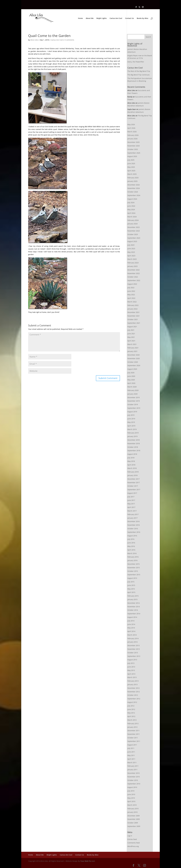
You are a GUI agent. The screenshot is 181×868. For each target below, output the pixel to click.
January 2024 (132, 224)
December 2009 (133, 816)
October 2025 (133, 149)
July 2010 (131, 791)
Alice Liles (34, 40)
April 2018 (131, 465)
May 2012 (131, 713)
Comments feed (134, 843)
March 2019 (132, 429)
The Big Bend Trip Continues (139, 75)
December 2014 (133, 603)
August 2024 (132, 199)
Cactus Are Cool (116, 18)
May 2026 (131, 124)
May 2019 (131, 422)
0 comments (69, 40)
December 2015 (133, 564)
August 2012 (132, 702)
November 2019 (134, 401)
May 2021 (131, 337)
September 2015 (134, 575)
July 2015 (131, 582)
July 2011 (131, 748)
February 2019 (133, 433)
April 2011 (131, 759)
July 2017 (131, 497)
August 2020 (132, 369)
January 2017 (132, 518)
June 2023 (131, 249)
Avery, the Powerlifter (136, 62)
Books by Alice (143, 18)
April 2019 (131, 426)
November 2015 (134, 568)
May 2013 (131, 670)
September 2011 (134, 741)
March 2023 (132, 259)
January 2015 (132, 599)
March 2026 (132, 132)
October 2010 (133, 780)
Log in (130, 836)
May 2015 (131, 589)
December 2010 (133, 773)
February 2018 (133, 472)
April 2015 (131, 592)
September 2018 (134, 451)
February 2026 (133, 135)
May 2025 (131, 167)
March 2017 (132, 511)
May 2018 (131, 461)
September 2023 (134, 238)
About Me (90, 18)
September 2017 (134, 490)
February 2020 (133, 390)
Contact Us (129, 18)
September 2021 (134, 323)
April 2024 (131, 213)
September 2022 (134, 280)
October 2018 (133, 447)
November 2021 (134, 316)
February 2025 (133, 178)
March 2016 (132, 553)
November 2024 (134, 188)
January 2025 (132, 181)
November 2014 (134, 607)
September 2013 (134, 656)
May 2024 (131, 210)
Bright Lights (102, 18)
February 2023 (133, 263)
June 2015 (131, 585)
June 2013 (131, 667)
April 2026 (131, 128)
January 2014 (132, 642)
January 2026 (132, 139)
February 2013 (133, 681)
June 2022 (131, 291)
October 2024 (133, 192)
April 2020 (131, 383)
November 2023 (134, 231)
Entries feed (132, 839)
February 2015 (133, 596)
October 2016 (133, 529)
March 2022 (132, 302)
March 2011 (132, 763)
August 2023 (132, 241)
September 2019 (134, 408)
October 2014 (133, 610)
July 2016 (131, 539)
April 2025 (131, 171)
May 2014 (131, 628)
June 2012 (131, 709)
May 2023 (131, 252)
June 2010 (131, 794)
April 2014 (131, 631)
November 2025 (134, 146)
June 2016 (131, 543)
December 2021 (133, 312)
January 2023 (132, 266)
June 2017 (131, 500)
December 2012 (133, 688)
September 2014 (134, 614)
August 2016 (132, 536)
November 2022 (134, 273)
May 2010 (131, 798)
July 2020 (131, 373)
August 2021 (132, 327)
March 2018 (132, 468)
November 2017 (134, 483)
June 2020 (131, 376)
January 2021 (132, 351)
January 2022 (132, 309)
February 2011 (133, 766)
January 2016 (132, 560)
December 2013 (133, 645)
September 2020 (134, 365)
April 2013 (131, 674)
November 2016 (134, 525)
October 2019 (133, 404)
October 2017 (133, 486)
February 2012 (133, 724)
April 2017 (131, 507)
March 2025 (132, 174)
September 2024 (134, 195)
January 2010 (132, 812)
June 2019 (131, 419)
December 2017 (133, 479)
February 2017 (133, 514)
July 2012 (131, 706)
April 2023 (131, 256)
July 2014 (131, 621)
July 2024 (131, 202)
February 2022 (133, 305)
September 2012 (134, 699)
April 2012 (131, 716)
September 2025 (134, 153)
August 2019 (132, 412)
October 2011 (133, 738)
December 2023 (133, 227)
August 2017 (132, 493)
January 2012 (132, 727)
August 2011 (132, 745)
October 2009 (133, 823)
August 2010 (132, 787)
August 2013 (132, 660)
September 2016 (134, 532)
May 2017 (131, 504)
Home (80, 18)
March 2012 (132, 720)
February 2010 (133, 809)
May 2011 (131, 755)
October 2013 (133, 653)
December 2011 (133, 731)
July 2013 (131, 663)
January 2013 (132, 684)
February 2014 (133, 638)
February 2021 (133, 348)
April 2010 (131, 801)
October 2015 (133, 571)
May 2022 (131, 295)
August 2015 (132, 578)
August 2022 (132, 284)
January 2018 (132, 475)
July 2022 (131, 288)
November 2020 (134, 358)
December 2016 (133, 521)
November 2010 (134, 777)
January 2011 (132, 770)
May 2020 (131, 380)
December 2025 (133, 142)
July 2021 (131, 330)
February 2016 (133, 557)
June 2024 (131, 206)
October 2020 (133, 362)
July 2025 (131, 160)
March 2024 (132, 217)
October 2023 (133, 234)
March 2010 (132, 805)
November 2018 (134, 443)
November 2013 (134, 649)
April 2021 (131, 341)
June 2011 (131, 752)
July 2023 (131, 245)
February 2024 (133, 220)
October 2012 (133, 695)
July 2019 (131, 415)
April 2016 (131, 550)
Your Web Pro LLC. (88, 861)
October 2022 (133, 277)
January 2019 (132, 436)
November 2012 (134, 692)
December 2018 (133, 440)
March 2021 (132, 344)
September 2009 (134, 826)
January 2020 (132, 394)
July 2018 (131, 458)
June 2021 (131, 334)
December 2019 (133, 397)
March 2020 (132, 387)
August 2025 (132, 156)
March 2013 (132, 677)
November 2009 (134, 819)
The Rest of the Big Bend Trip (139, 71)
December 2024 (133, 185)
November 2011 (134, 734)
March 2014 (132, 635)
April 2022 (131, 298)
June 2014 (131, 624)
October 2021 (133, 319)
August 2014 (132, 617)
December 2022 (133, 270)
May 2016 (131, 546)
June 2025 (131, 163)
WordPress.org (133, 846)
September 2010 (134, 784)
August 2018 (132, 454)
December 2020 (133, 355)
